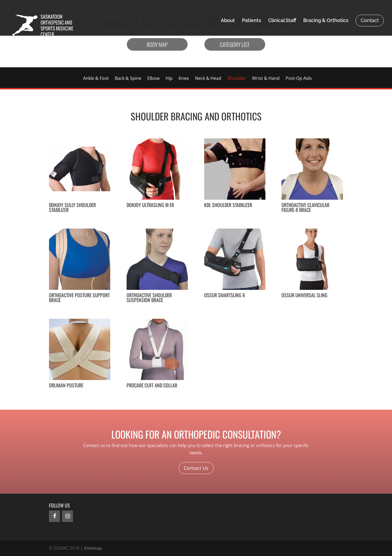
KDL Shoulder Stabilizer (228, 205)
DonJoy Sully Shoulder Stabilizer (72, 207)
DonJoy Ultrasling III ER (150, 205)
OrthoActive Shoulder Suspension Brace (149, 297)
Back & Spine (128, 79)
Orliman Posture (66, 385)
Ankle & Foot (96, 79)
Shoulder (237, 79)
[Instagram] (68, 516)
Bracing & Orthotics (326, 21)
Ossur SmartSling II (224, 295)
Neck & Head (208, 79)
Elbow (153, 79)
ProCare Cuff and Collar (152, 385)
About (228, 21)
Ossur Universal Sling (304, 295)
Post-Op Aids (299, 79)
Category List (235, 44)
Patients (252, 21)
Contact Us (196, 468)
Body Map (157, 44)
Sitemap (93, 548)
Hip (169, 79)
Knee (184, 79)
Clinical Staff (282, 21)
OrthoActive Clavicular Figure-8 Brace (305, 207)
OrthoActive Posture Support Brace (79, 297)
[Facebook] (54, 516)
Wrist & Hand (266, 79)
